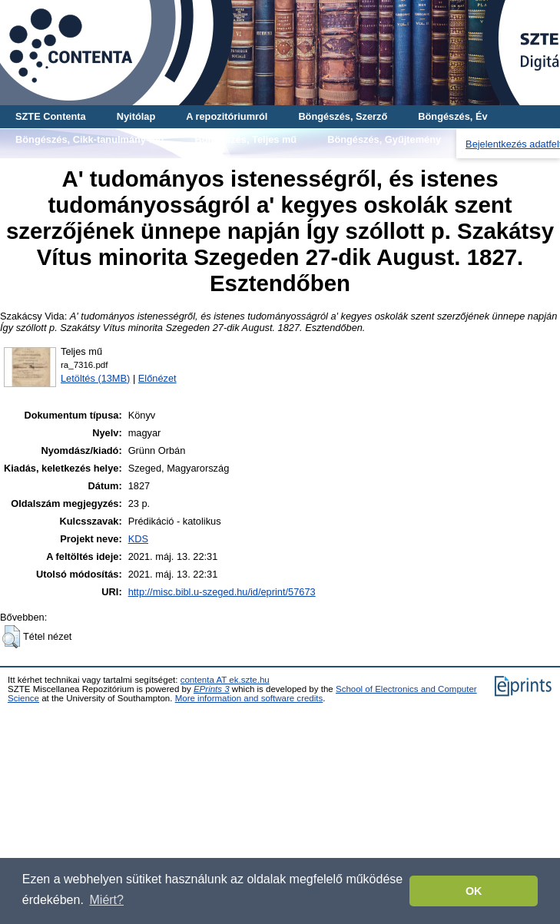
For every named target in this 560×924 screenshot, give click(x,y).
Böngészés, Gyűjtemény (384, 139)
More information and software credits (249, 698)
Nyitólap (136, 116)
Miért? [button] (107, 900)
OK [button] (474, 891)
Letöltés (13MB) (95, 378)
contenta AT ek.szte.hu (225, 680)
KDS (138, 539)
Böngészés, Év (452, 116)
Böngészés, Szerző (343, 116)
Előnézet (157, 378)
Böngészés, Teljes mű (245, 139)
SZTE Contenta (51, 116)
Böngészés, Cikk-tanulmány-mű (89, 139)
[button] (11, 637)
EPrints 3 (212, 689)
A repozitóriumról (227, 116)
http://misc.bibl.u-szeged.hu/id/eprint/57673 (222, 592)
